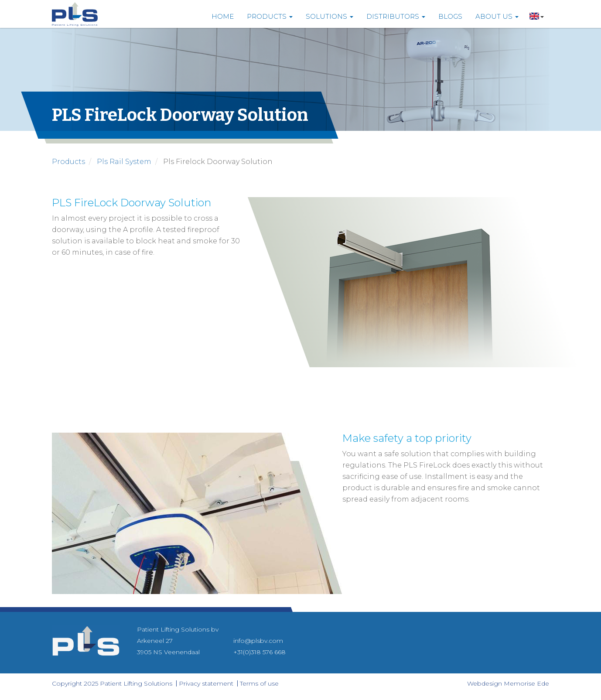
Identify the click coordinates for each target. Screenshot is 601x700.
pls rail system (124, 162)
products (68, 162)
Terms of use (259, 683)
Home (223, 16)
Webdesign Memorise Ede (508, 683)
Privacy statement (206, 683)
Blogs (450, 16)
